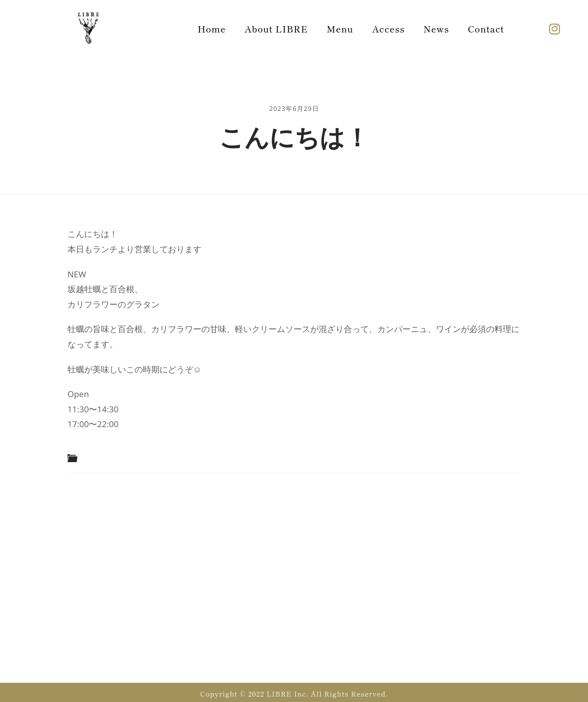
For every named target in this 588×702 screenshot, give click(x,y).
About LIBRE (277, 29)
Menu (340, 29)
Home (212, 29)
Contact (486, 29)
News (436, 29)
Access (389, 29)
